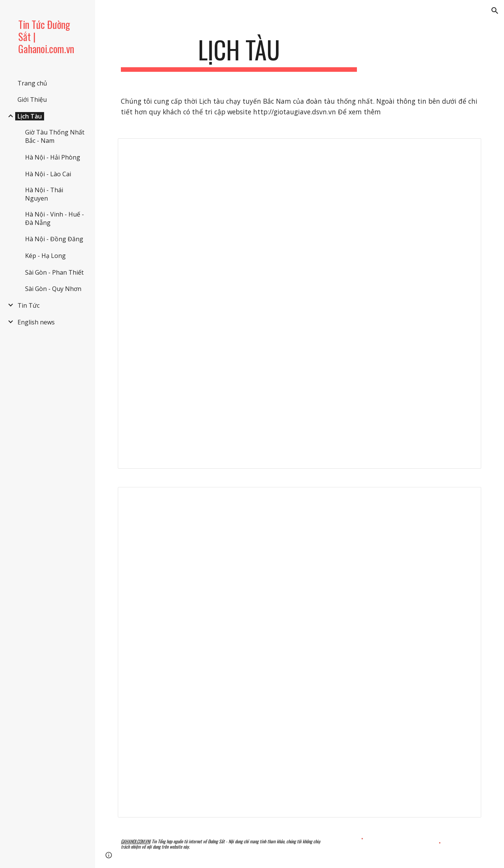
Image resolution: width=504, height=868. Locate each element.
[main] (239, 53)
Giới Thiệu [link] (32, 100)
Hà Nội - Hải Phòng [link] (53, 157)
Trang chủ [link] (32, 83)
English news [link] (36, 322)
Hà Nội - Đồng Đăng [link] (54, 239)
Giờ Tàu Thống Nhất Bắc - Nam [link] (55, 136)
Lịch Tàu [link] (30, 116)
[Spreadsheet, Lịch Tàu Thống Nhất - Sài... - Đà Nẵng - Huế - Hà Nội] (300, 652)
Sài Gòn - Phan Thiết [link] (54, 272)
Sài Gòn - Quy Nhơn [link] (53, 289)
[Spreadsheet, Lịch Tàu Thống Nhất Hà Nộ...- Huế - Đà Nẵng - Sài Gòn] (300, 304)
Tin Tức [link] (29, 305)
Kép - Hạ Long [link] (45, 256)
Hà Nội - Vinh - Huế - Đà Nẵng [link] (55, 218)
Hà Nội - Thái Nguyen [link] (44, 194)
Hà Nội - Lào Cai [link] (48, 174)
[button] (495, 11)
